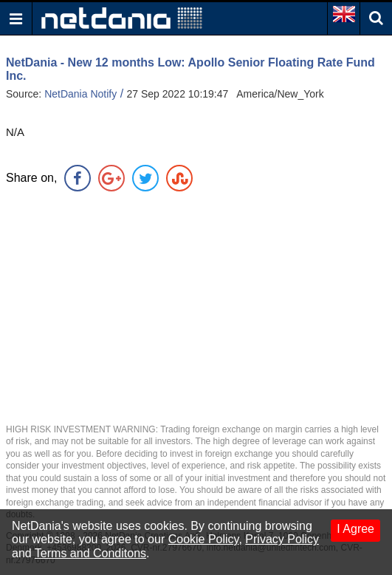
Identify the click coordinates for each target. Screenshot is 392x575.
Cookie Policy (204, 539)
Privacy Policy (282, 539)
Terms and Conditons (90, 553)
